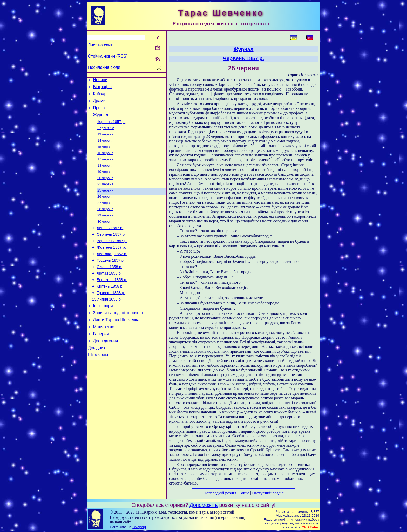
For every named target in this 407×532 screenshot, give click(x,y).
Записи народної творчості (119, 337)
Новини (100, 81)
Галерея (101, 361)
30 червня (105, 235)
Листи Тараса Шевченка (116, 345)
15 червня (105, 154)
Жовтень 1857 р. (111, 264)
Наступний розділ (268, 493)
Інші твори (103, 330)
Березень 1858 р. (112, 301)
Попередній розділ (220, 493)
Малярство (104, 353)
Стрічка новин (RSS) (108, 56)
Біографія (102, 88)
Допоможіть (204, 505)
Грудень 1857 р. (111, 279)
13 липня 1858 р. (107, 322)
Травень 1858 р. (111, 315)
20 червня (105, 188)
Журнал (100, 120)
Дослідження (105, 369)
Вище (244, 493)
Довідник (97, 376)
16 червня (105, 161)
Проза (99, 112)
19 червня (105, 181)
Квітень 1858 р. (110, 308)
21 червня (105, 195)
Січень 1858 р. (110, 286)
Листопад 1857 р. (112, 271)
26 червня (105, 208)
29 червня (105, 229)
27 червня (105, 215)
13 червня (105, 141)
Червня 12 (106, 134)
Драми (99, 104)
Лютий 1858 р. (109, 293)
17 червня (105, 168)
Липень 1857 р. (110, 242)
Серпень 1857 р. (111, 250)
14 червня (105, 148)
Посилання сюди (104, 67)
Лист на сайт (100, 45)
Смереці (139, 527)
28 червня (105, 222)
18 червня (105, 175)
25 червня (105, 202)
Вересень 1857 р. (112, 257)
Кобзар (100, 96)
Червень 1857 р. (111, 127)
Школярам (98, 384)
